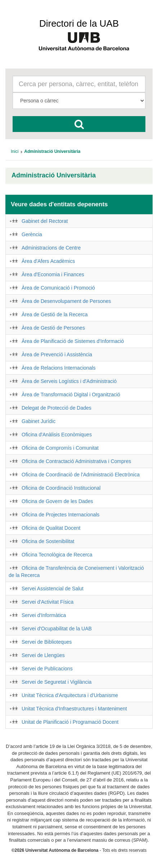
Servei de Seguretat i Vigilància (57, 682)
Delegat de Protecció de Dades (57, 408)
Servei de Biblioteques (47, 642)
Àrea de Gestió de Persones (53, 328)
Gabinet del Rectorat (45, 221)
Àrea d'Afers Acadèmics (48, 261)
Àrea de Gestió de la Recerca (55, 314)
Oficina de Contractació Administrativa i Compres (76, 461)
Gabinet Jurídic (39, 421)
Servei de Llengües (43, 655)
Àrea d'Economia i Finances (53, 274)
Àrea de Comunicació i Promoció (58, 288)
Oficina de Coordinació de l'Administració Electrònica (81, 475)
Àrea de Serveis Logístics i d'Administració (69, 381)
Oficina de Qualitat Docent (51, 528)
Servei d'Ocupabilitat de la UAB (57, 629)
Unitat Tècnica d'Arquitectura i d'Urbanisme (70, 695)
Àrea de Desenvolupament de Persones (66, 301)
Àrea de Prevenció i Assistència (57, 354)
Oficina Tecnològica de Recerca (57, 555)
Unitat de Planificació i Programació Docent (70, 722)
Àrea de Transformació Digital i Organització (71, 395)
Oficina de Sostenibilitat (48, 541)
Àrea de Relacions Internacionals (58, 368)
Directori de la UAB (79, 23)
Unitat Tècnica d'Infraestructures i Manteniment (74, 709)
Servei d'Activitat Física (48, 602)
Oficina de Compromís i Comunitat (60, 448)
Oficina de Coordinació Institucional (61, 488)
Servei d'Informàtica (44, 615)
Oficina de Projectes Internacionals (60, 515)
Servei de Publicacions (47, 669)
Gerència (32, 234)
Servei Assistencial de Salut (53, 589)
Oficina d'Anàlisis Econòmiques (57, 435)
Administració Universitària (54, 175)
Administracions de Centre (51, 248)
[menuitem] (15, 151)
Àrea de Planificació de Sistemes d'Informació (73, 341)
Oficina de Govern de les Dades (57, 501)
